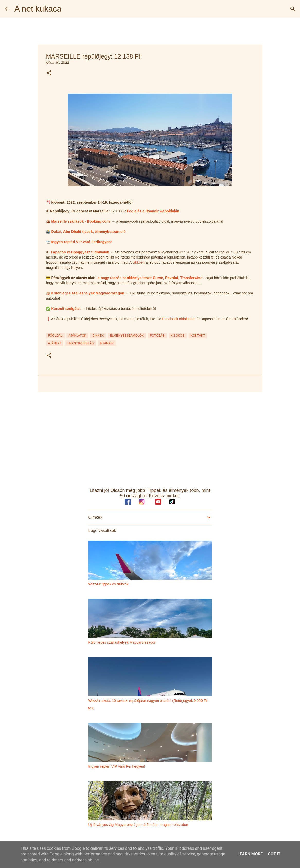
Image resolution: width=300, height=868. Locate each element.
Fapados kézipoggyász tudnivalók (80, 252)
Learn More (250, 854)
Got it (274, 854)
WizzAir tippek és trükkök (108, 584)
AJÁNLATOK (77, 336)
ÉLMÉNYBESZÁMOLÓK (127, 336)
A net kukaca (38, 9)
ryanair (107, 343)
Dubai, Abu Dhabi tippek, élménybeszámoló (88, 232)
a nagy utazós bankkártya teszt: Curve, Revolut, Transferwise (150, 278)
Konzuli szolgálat (66, 309)
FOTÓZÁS (157, 336)
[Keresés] (293, 9)
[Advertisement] (150, 436)
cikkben (138, 262)
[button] (49, 73)
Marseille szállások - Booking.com (80, 221)
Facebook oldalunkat (179, 319)
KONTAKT (198, 336)
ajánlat (55, 343)
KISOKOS (178, 336)
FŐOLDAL (55, 336)
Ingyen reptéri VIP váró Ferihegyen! (81, 242)
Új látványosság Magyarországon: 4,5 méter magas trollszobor (138, 825)
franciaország (81, 343)
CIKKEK (98, 336)
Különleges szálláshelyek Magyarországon (88, 293)
